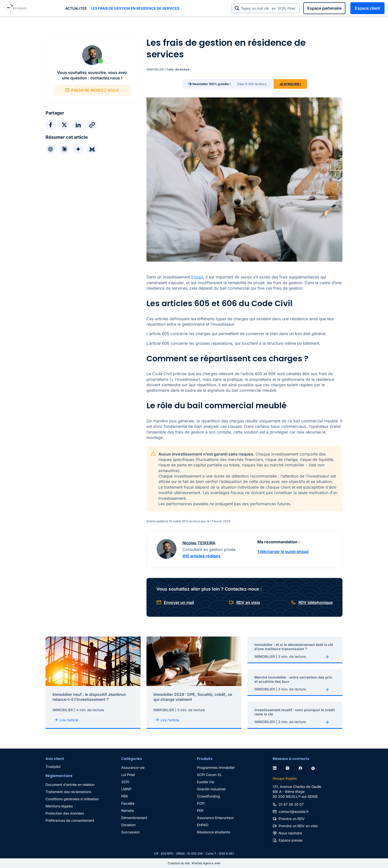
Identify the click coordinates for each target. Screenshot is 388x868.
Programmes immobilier (216, 767)
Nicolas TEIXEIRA (199, 543)
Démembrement (134, 818)
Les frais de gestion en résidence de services (135, 8)
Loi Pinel (128, 775)
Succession (130, 832)
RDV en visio (248, 602)
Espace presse (291, 840)
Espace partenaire (324, 8)
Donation (128, 825)
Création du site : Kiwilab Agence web (194, 863)
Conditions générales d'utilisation (72, 799)
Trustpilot (53, 766)
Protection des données (65, 813)
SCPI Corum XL (209, 775)
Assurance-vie (133, 767)
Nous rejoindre (290, 833)
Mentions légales (59, 806)
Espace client (367, 8)
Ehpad (197, 277)
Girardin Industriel (211, 789)
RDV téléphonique (315, 602)
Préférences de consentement (70, 820)
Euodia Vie (206, 782)
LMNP (126, 789)
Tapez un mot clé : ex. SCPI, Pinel (269, 8)
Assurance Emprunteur (215, 818)
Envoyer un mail (179, 602)
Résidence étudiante (214, 832)
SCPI (125, 782)
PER (124, 796)
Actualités (76, 8)
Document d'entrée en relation (70, 785)
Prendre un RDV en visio (298, 826)
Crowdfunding (208, 796)
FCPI (201, 803)
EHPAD (203, 825)
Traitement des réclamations (68, 792)
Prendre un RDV (292, 819)
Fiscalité (128, 803)
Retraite (128, 811)
